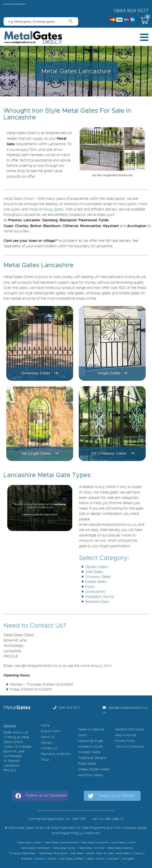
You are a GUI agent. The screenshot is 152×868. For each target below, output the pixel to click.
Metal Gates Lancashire (94, 843)
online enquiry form (96, 666)
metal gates (127, 204)
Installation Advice (100, 597)
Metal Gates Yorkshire (91, 848)
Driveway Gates (98, 577)
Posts (90, 587)
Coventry (40, 859)
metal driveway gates (46, 209)
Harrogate (128, 859)
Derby (52, 859)
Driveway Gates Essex (23, 853)
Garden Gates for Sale (99, 853)
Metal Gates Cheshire (120, 848)
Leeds (90, 859)
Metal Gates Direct (19, 199)
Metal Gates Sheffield (71, 859)
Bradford (27, 859)
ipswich (100, 859)
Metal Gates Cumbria (123, 843)
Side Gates (94, 572)
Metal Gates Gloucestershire (61, 843)
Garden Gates (97, 567)
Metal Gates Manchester (35, 848)
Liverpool (138, 853)
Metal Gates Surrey (64, 848)
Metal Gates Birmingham (53, 853)
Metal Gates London (29, 843)
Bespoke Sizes (97, 602)
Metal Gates (123, 853)
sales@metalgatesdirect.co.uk (112, 525)
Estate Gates (96, 582)
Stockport (113, 859)
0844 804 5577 (131, 11)
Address (10, 726)
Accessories (95, 592)
